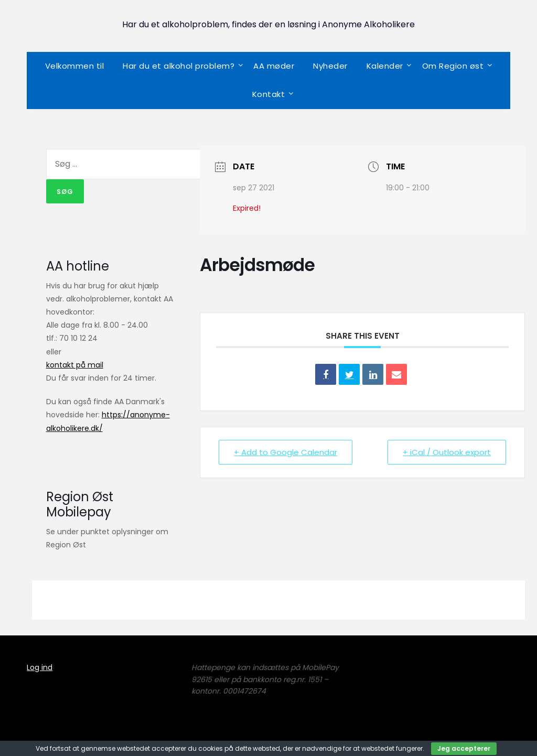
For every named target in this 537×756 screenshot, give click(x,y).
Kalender (385, 66)
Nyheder (330, 66)
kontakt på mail (75, 365)
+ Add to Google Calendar (286, 452)
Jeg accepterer (464, 748)
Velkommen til (75, 66)
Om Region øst (453, 66)
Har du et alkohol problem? (179, 66)
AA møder (274, 66)
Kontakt (269, 94)
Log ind (40, 667)
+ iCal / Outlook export (447, 452)
